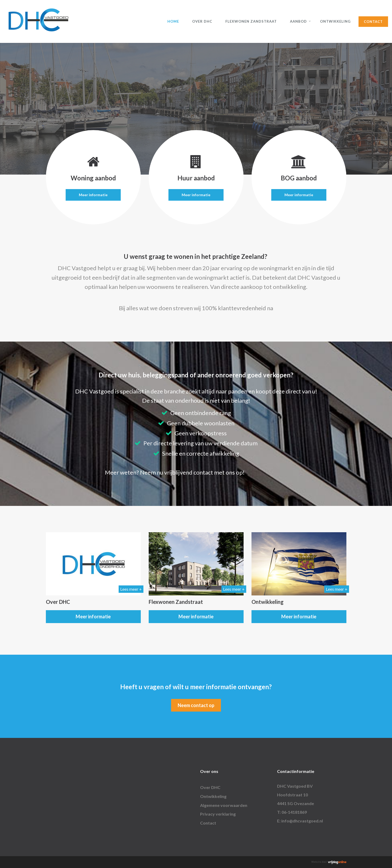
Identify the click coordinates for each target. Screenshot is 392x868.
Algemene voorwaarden (224, 805)
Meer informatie (93, 195)
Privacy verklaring (218, 814)
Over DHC (202, 21)
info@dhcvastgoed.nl (302, 821)
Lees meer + (131, 589)
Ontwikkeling (335, 21)
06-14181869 (294, 812)
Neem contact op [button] (196, 705)
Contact (373, 22)
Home (173, 21)
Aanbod (298, 21)
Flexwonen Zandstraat (251, 21)
